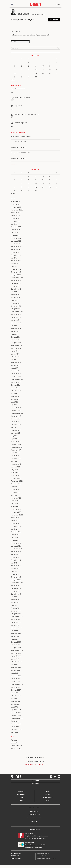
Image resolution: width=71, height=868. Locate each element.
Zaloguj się (15, 740)
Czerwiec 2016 (16, 391)
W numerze (21, 791)
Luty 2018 (14, 334)
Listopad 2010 (16, 580)
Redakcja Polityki (34, 808)
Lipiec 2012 (15, 524)
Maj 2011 (14, 563)
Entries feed (15, 743)
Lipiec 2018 (15, 320)
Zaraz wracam (25, 136)
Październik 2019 (17, 278)
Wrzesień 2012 (16, 518)
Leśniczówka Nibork (16, 858)
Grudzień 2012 (16, 509)
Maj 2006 (14, 732)
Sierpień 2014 (16, 453)
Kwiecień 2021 (16, 227)
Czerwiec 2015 (16, 425)
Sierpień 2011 (16, 555)
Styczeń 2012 (16, 540)
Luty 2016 (14, 402)
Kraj (21, 798)
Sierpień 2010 (16, 588)
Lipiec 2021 (15, 219)
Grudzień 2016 (16, 374)
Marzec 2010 (15, 603)
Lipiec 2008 (15, 659)
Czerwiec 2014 (16, 459)
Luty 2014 (14, 470)
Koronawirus (21, 795)
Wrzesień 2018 (16, 315)
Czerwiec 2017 (16, 357)
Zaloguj (57, 4)
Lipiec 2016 (15, 388)
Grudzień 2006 (16, 713)
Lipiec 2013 (15, 490)
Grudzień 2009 (16, 611)
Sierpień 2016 (16, 385)
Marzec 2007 (16, 704)
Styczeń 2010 (16, 608)
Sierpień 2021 (16, 216)
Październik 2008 (17, 651)
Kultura (48, 795)
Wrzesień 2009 (16, 620)
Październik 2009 (17, 617)
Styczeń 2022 (16, 202)
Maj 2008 (14, 665)
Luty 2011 (14, 572)
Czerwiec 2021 (16, 221)
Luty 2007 (15, 707)
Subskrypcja (36, 784)
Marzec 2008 (16, 670)
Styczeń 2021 (16, 235)
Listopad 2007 (16, 682)
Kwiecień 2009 (16, 634)
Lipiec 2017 (15, 354)
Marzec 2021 (15, 230)
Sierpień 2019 (16, 283)
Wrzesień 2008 (16, 653)
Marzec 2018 (15, 331)
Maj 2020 (14, 258)
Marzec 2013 (15, 501)
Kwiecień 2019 (16, 295)
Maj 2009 (14, 631)
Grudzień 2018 (16, 306)
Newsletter (36, 781)
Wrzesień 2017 (16, 348)
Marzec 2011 (15, 569)
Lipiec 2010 (15, 591)
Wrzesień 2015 (16, 416)
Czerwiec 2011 (16, 560)
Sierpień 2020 (16, 250)
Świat (21, 801)
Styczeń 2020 (16, 269)
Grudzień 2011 (16, 543)
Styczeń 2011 (16, 574)
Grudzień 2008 (16, 645)
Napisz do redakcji (34, 815)
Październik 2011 (17, 549)
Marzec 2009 (16, 636)
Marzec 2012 (15, 535)
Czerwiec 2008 (16, 662)
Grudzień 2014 (16, 442)
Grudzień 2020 (16, 238)
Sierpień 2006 (16, 724)
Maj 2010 (14, 597)
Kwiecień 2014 (16, 464)
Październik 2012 (17, 515)
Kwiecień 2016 (16, 396)
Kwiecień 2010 (16, 600)
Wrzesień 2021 (16, 213)
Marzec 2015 (15, 433)
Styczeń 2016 (16, 405)
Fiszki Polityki (29, 843)
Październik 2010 (17, 583)
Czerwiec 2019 (16, 289)
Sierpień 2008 (16, 656)
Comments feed (17, 746)
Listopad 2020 (16, 241)
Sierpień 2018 (16, 317)
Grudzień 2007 (16, 679)
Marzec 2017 (15, 365)
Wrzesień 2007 (16, 687)
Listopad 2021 (16, 207)
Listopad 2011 (16, 546)
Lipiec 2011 (15, 557)
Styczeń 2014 (16, 473)
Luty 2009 (15, 639)
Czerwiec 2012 (16, 526)
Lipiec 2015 (15, 422)
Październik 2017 (17, 346)
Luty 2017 (14, 368)
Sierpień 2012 (16, 521)
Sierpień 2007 (16, 690)
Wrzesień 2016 (16, 382)
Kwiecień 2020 (16, 261)
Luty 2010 (14, 605)
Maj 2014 (14, 461)
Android (30, 834)
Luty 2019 (14, 300)
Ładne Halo (47, 854)
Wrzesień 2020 (16, 247)
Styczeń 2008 (16, 676)
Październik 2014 (17, 447)
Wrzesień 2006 (16, 721)
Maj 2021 (14, 224)
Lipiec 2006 (15, 727)
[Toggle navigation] (12, 4)
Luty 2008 (15, 673)
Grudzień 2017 (16, 340)
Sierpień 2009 (16, 622)
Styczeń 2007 (16, 710)
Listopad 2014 (16, 444)
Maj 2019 (14, 292)
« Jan (13, 80)
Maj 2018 (14, 326)
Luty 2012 (14, 538)
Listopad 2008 (16, 648)
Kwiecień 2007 (16, 701)
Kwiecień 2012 (16, 532)
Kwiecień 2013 (16, 498)
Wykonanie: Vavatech (41, 856)
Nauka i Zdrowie (48, 798)
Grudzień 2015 (16, 408)
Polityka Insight (15, 856)
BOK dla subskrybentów (34, 818)
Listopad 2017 (16, 343)
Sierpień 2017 (16, 351)
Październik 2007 (17, 684)
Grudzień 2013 (16, 476)
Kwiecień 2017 (16, 363)
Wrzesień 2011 (16, 552)
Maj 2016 (14, 394)
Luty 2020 (15, 267)
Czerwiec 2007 (16, 696)
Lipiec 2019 (15, 286)
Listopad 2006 (16, 716)
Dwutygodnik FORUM (16, 854)
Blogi (48, 801)
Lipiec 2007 (15, 693)
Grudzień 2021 (16, 204)
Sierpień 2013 (16, 487)
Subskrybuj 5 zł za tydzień (35, 765)
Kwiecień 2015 (16, 430)
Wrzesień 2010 (16, 586)
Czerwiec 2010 (16, 594)
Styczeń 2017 (16, 371)
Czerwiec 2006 (16, 730)
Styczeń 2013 (16, 507)
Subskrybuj (54, 20)
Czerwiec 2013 (16, 492)
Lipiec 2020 (15, 252)
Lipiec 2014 (15, 456)
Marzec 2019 (15, 298)
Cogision (42, 854)
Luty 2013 (14, 504)
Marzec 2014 (15, 467)
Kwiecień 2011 (16, 566)
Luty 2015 (14, 436)
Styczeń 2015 (16, 439)
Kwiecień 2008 (16, 668)
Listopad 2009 (16, 614)
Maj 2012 (14, 529)
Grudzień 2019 (16, 272)
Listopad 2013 (16, 478)
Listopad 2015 (16, 411)
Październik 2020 (17, 244)
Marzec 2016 (15, 399)
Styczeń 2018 (16, 337)
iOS (26, 834)
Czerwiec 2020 (16, 255)
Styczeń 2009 (16, 642)
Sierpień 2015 (16, 419)
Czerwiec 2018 (16, 323)
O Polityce (34, 821)
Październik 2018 (17, 312)
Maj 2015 (14, 428)
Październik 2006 (17, 718)
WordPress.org (16, 749)
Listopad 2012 (16, 512)
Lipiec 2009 (15, 625)
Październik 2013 (17, 481)
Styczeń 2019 (16, 303)
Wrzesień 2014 (16, 450)
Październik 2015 (17, 413)
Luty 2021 (14, 233)
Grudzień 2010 (16, 577)
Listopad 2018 (16, 309)
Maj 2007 (14, 699)
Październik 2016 (17, 379)
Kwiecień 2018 (16, 329)
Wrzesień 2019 (16, 281)
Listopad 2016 (16, 377)
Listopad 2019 (16, 275)
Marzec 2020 (16, 264)
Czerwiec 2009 (16, 628)
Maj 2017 (14, 360)
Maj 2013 (14, 495)
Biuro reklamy (34, 811)
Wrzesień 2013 (16, 484)
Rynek (48, 791)
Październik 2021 (17, 210)
